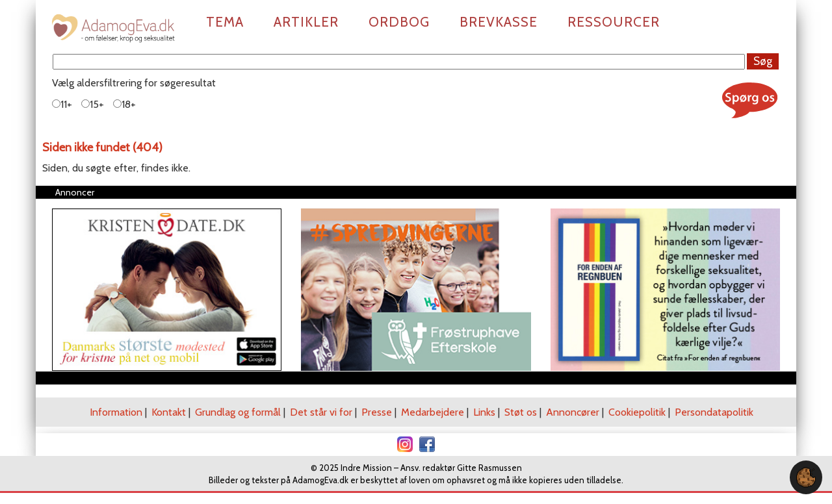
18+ (124, 104)
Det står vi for (321, 412)
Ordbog (399, 22)
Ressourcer (614, 22)
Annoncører (573, 412)
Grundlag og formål (238, 412)
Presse (377, 412)
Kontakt (169, 412)
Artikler (306, 22)
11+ (62, 104)
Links (484, 412)
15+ (93, 104)
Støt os (521, 412)
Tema (225, 22)
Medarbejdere (433, 412)
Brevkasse (499, 22)
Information (116, 412)
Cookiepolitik (637, 412)
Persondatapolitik (714, 412)
